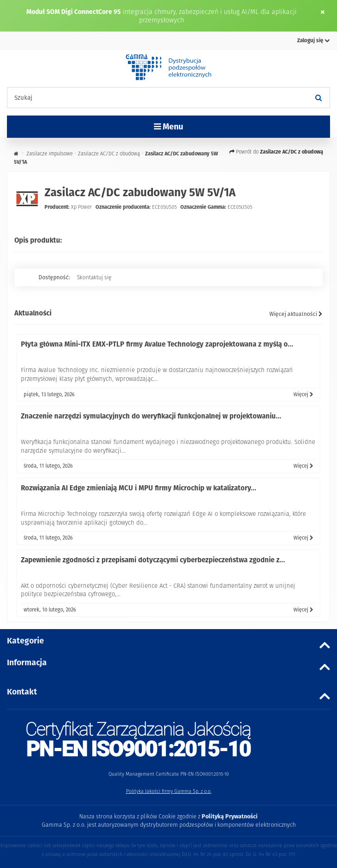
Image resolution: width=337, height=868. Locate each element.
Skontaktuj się (94, 277)
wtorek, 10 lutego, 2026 (50, 610)
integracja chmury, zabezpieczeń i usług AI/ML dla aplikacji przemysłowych (210, 16)
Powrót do (276, 152)
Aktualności (33, 313)
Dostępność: (54, 277)
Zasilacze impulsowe (50, 154)
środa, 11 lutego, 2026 (48, 466)
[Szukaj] (318, 98)
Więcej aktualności (296, 314)
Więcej (303, 394)
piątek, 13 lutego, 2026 (49, 394)
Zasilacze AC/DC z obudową (109, 154)
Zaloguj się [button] (314, 40)
